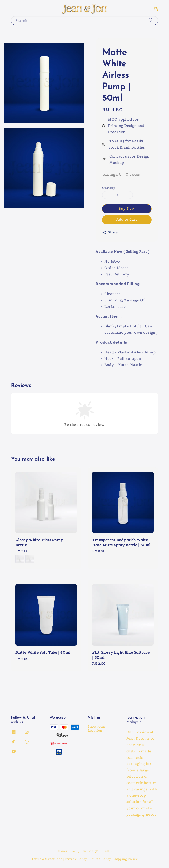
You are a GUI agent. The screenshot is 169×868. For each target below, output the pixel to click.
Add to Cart (127, 219)
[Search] (151, 20)
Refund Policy (100, 859)
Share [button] (110, 232)
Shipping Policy (126, 859)
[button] (13, 9)
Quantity (109, 188)
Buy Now (127, 208)
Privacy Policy (76, 859)
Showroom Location (97, 728)
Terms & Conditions (47, 859)
